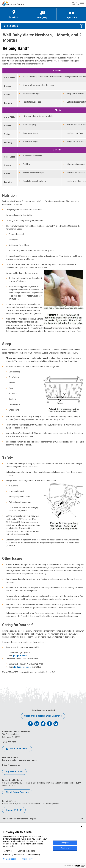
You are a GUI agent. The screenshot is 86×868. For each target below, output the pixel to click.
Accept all (65, 843)
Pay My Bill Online (14, 772)
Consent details (10, 859)
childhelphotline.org (22, 667)
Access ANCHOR (14, 810)
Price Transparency (11, 765)
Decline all (65, 848)
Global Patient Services (17, 792)
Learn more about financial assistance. (20, 760)
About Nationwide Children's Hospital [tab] (20, 819)
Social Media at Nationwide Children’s (43, 716)
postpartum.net (20, 656)
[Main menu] (82, 4)
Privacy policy (27, 859)
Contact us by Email (17, 749)
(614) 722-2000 (9, 742)
